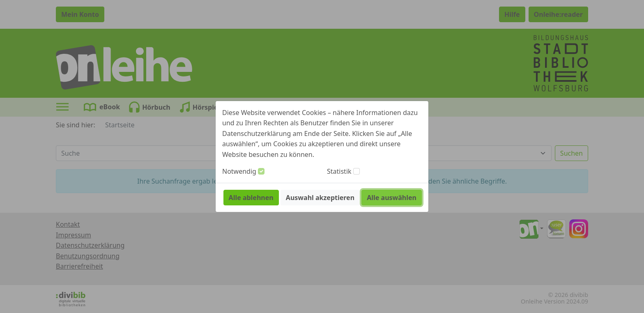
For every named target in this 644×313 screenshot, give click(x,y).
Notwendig (239, 171)
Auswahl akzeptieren (320, 198)
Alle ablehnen (251, 198)
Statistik (339, 171)
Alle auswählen (392, 198)
